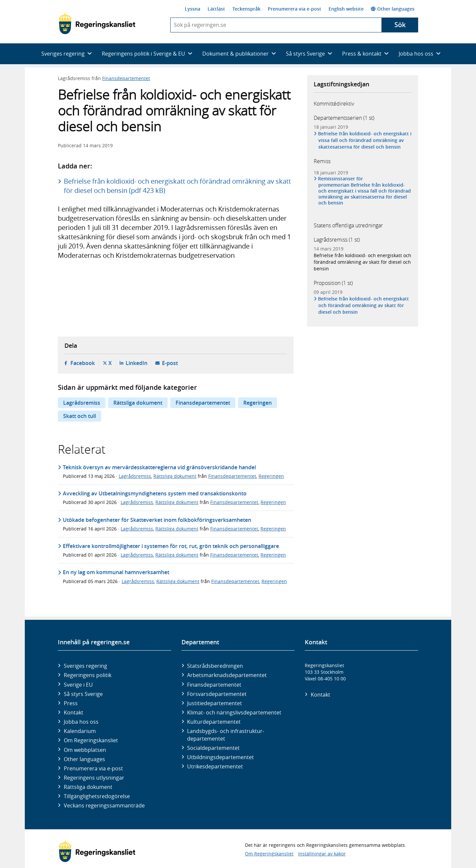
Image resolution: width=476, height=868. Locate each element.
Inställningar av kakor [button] (322, 854)
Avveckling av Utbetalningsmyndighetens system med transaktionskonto (155, 493)
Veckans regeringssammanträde (104, 805)
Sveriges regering (85, 666)
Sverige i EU (78, 685)
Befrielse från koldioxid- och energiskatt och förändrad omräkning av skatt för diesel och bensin (362, 262)
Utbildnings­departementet (220, 757)
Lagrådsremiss (82, 403)
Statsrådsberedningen (215, 666)
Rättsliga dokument (138, 403)
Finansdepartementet (126, 78)
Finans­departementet (214, 685)
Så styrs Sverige (83, 694)
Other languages (393, 9)
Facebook (83, 363)
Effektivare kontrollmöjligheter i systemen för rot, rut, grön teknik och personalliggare (171, 546)
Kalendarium (80, 731)
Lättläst (216, 9)
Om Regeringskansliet (91, 740)
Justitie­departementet (215, 703)
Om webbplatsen (85, 750)
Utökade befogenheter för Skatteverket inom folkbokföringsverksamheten (157, 520)
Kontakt (74, 712)
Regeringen (258, 403)
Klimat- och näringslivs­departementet (234, 712)
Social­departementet (213, 748)
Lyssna (193, 9)
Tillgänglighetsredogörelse (97, 796)
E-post (170, 363)
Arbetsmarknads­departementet (227, 675)
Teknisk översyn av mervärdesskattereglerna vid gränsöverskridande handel (159, 467)
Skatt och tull (79, 416)
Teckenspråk (246, 9)
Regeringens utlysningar (94, 778)
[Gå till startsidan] (97, 23)
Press (71, 703)
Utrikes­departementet (215, 766)
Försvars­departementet (217, 694)
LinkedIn (137, 363)
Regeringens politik (88, 675)
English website (346, 9)
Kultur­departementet (214, 722)
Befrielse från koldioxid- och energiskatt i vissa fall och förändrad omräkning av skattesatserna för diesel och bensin (365, 140)
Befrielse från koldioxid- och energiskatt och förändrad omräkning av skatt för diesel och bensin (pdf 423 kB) (177, 186)
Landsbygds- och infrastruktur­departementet (226, 735)
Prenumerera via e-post (295, 9)
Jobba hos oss (81, 722)
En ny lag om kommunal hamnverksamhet (116, 572)
